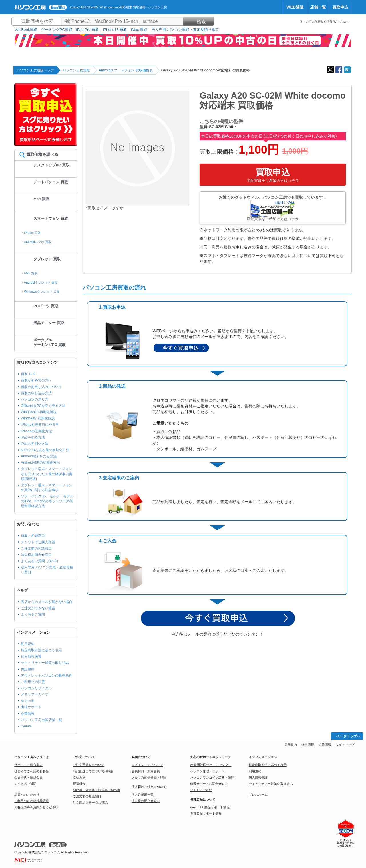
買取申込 (340, 7)
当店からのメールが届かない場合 (47, 602)
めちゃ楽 (28, 701)
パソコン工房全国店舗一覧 (41, 720)
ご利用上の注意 (33, 682)
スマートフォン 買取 (51, 219)
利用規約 (28, 644)
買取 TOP (28, 374)
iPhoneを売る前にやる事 (40, 425)
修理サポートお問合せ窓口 (209, 784)
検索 (199, 22)
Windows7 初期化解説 (38, 418)
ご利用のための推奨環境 (32, 801)
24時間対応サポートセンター (211, 765)
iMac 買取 (139, 30)
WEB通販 (295, 7)
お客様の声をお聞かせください (36, 807)
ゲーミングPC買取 (57, 30)
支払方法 (79, 777)
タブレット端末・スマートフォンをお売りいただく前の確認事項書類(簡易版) (47, 474)
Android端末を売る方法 (39, 456)
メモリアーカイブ (35, 694)
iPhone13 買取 (115, 30)
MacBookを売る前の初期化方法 (45, 450)
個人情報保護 (31, 656)
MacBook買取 (26, 30)
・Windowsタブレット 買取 (40, 292)
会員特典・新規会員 (28, 777)
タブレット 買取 (47, 259)
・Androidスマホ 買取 (36, 242)
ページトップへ (348, 736)
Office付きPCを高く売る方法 (43, 406)
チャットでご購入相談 (38, 542)
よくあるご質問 (33, 614)
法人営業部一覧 (143, 795)
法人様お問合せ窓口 (36, 555)
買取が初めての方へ (36, 380)
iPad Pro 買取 (88, 30)
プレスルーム (258, 795)
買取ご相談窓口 (33, 536)
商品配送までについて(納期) (93, 771)
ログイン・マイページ (147, 765)
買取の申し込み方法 (36, 393)
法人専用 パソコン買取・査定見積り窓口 (185, 30)
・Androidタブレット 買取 (39, 282)
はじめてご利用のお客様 (32, 771)
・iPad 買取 (29, 273)
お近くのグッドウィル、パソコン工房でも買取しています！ (273, 208)
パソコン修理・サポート (207, 771)
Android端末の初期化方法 (40, 463)
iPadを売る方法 (33, 437)
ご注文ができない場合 (38, 608)
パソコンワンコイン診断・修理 (212, 777)
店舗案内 (291, 744)
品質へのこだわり (27, 795)
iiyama (26, 726)
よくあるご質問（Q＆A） (40, 561)
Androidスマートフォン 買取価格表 (126, 70)
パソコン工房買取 (76, 70)
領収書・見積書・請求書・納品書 (97, 790)
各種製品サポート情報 (206, 813)
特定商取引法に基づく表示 (41, 650)
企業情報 (28, 714)
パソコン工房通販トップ (35, 70)
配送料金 (79, 784)
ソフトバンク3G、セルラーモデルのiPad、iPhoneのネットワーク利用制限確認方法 (47, 501)
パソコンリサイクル (36, 688)
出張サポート (31, 707)
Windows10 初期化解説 (39, 412)
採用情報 (308, 744)
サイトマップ (345, 744)
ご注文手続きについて (89, 765)
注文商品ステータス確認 (90, 803)
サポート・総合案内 (28, 765)
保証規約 (28, 669)
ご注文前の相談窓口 (36, 548)
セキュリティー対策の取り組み (45, 663)
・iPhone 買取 (31, 233)
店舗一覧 (318, 7)
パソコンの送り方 (35, 399)
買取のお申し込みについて (41, 387)
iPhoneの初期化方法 (36, 431)
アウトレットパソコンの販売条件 (47, 676)
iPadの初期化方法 (35, 444)
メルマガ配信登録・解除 (149, 777)
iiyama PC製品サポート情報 (210, 807)
